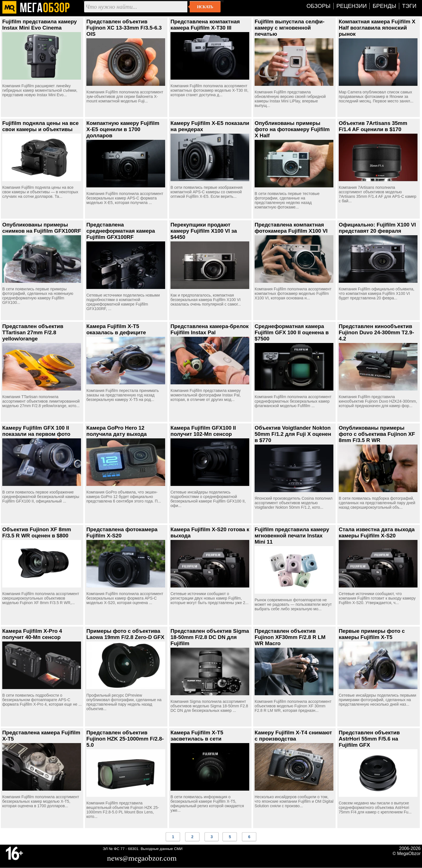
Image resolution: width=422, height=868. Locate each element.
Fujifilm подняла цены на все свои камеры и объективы (41, 126)
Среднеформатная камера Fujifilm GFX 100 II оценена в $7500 (292, 332)
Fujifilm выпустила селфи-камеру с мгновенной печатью (289, 28)
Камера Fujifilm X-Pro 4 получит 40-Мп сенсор (32, 634)
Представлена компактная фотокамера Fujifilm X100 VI (291, 228)
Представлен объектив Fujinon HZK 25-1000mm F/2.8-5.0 (125, 739)
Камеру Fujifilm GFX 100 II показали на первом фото (36, 431)
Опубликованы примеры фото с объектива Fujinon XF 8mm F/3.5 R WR (377, 434)
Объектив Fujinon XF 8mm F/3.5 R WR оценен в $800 (37, 532)
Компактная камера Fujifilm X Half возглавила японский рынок (377, 28)
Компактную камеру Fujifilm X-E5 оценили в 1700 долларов (123, 129)
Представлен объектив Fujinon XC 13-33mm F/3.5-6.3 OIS (124, 28)
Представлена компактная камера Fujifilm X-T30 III (205, 25)
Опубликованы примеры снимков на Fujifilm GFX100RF (42, 228)
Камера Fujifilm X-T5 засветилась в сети (197, 736)
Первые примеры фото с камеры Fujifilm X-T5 (372, 634)
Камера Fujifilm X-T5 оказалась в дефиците (116, 329)
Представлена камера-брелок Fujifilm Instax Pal (210, 329)
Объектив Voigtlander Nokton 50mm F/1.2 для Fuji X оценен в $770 (293, 434)
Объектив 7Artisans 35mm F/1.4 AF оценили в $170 (373, 126)
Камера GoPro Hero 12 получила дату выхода (117, 431)
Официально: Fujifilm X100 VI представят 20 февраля (377, 228)
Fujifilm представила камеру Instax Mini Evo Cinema (40, 25)
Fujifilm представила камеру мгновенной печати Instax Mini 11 (292, 536)
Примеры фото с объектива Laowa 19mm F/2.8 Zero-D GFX (125, 634)
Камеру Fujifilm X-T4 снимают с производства (293, 736)
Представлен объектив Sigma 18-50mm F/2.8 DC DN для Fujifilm (210, 637)
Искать (205, 7)
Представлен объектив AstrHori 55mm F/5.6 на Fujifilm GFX (369, 739)
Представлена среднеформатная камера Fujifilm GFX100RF (121, 231)
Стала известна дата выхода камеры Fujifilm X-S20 (377, 532)
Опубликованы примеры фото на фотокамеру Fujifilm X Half (292, 129)
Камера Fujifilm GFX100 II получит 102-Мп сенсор (203, 431)
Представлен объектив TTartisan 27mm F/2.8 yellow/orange (33, 332)
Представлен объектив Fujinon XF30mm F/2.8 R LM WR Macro (290, 637)
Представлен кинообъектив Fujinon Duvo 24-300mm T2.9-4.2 (376, 332)
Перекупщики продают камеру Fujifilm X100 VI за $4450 (204, 231)
